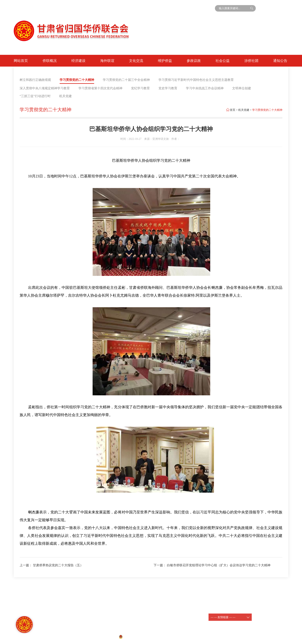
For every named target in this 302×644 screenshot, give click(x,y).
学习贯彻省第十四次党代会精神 (100, 88)
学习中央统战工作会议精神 (205, 88)
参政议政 (194, 61)
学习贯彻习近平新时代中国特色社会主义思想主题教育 (196, 80)
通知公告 (280, 61)
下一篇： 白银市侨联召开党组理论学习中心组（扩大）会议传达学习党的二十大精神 (212, 565)
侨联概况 (50, 61)
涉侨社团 (251, 61)
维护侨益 (165, 61)
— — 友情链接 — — (230, 617)
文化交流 (136, 61)
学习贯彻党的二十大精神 (77, 80)
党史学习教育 (168, 88)
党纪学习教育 (140, 88)
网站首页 (21, 61)
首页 (233, 110)
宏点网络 (180, 636)
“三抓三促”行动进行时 (35, 96)
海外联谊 (107, 61)
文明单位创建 (242, 88)
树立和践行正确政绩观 (35, 80)
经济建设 (78, 61)
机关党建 (65, 96)
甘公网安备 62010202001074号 (140, 636)
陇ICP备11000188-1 (175, 615)
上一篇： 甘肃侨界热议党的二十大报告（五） (51, 565)
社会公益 (223, 61)
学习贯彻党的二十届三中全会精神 (126, 80)
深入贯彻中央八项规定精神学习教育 (45, 88)
